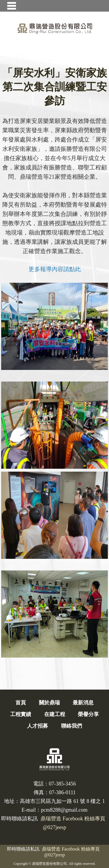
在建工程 (55, 714)
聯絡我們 (72, 726)
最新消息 (83, 703)
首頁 (21, 703)
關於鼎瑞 (49, 703)
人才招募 (37, 726)
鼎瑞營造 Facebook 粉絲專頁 (71, 849)
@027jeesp (55, 855)
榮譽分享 (88, 714)
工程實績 (21, 714)
